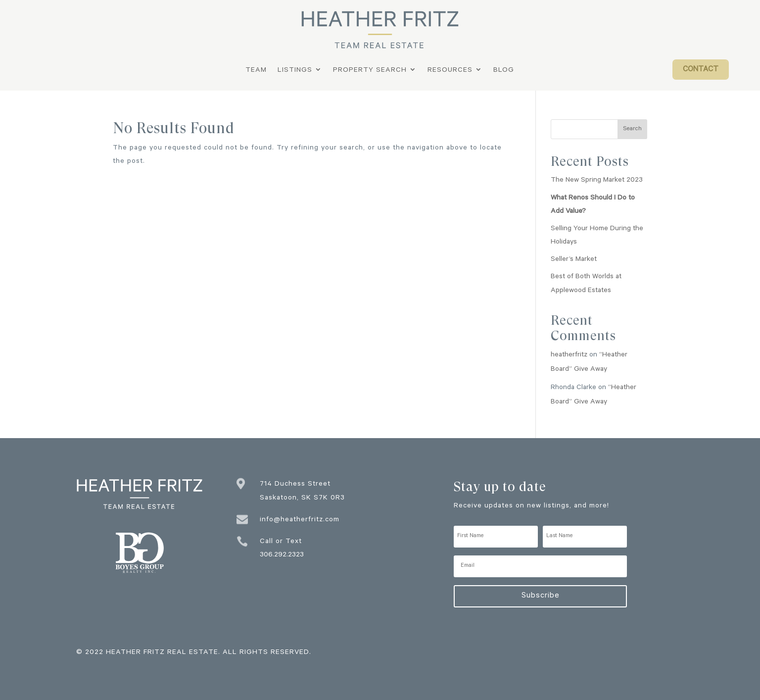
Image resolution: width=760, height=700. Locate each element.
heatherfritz (569, 355)
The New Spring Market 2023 (597, 181)
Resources (450, 71)
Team (256, 71)
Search (632, 129)
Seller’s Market (574, 260)
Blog (504, 71)
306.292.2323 (282, 555)
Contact (701, 70)
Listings (295, 71)
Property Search (370, 71)
